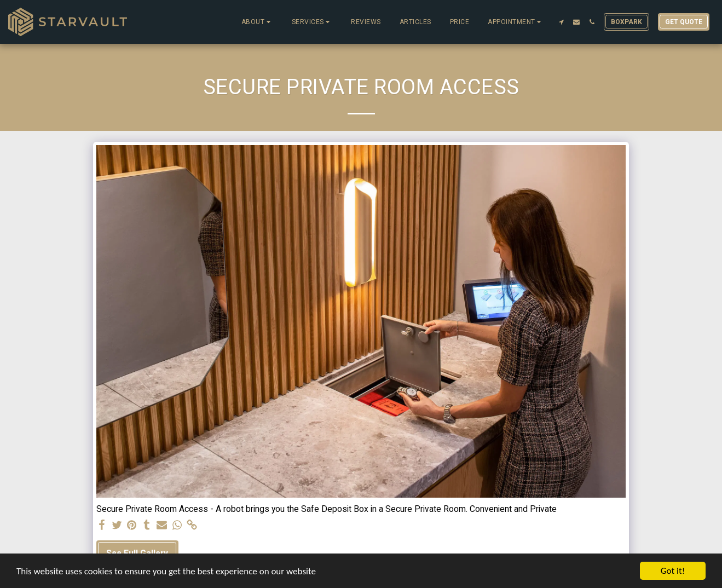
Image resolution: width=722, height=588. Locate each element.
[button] (257, 22)
